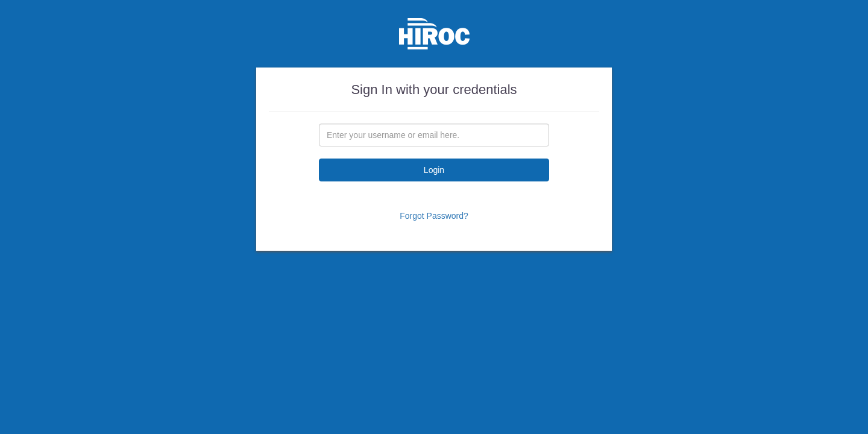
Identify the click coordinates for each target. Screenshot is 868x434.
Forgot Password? (434, 216)
